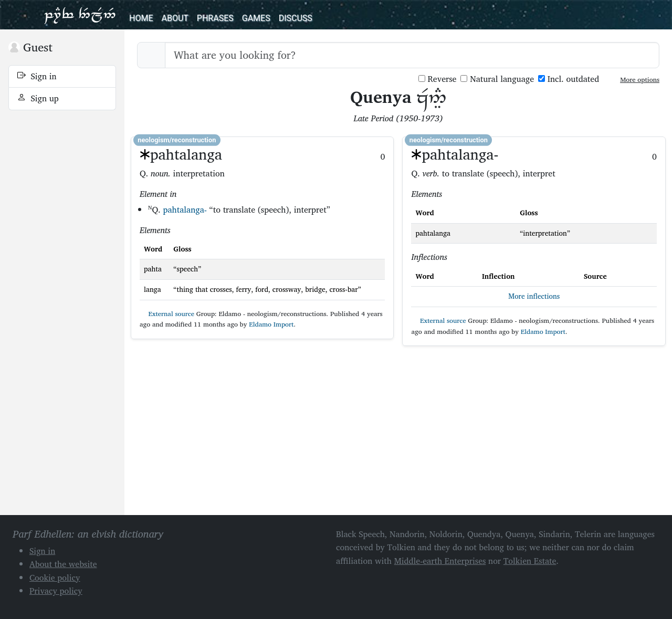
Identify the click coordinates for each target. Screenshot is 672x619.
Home (141, 18)
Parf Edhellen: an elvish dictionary (80, 15)
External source (167, 314)
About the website (63, 564)
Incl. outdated (569, 79)
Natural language (497, 79)
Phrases (215, 18)
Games (256, 18)
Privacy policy (56, 591)
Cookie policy (55, 578)
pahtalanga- (185, 209)
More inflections (534, 296)
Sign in (37, 76)
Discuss (296, 18)
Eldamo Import (271, 324)
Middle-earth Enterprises (440, 561)
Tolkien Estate (530, 561)
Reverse (438, 79)
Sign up (38, 98)
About (175, 18)
